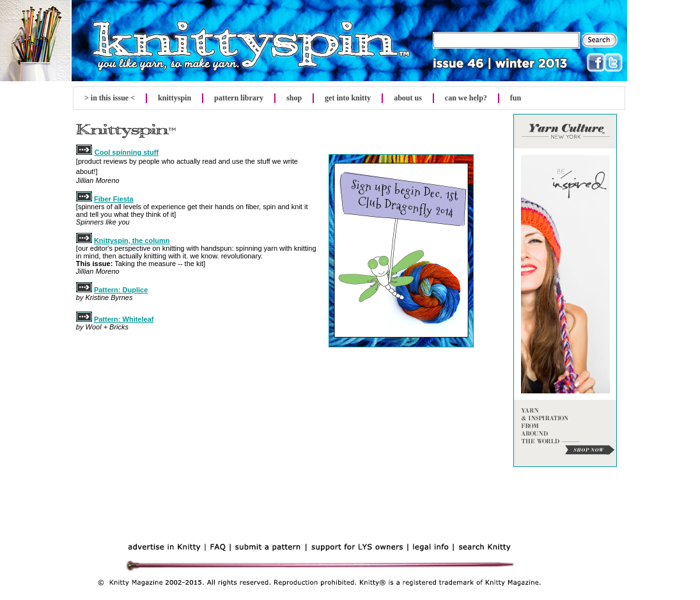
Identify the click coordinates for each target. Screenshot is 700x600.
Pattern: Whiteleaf (124, 319)
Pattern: (108, 290)
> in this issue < (110, 98)
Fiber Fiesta (114, 199)
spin (175, 98)
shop (294, 98)
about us (408, 98)
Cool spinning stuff (127, 152)
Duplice (136, 290)
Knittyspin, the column (132, 241)
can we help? (466, 98)
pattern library (239, 98)
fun (516, 98)
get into (348, 98)
